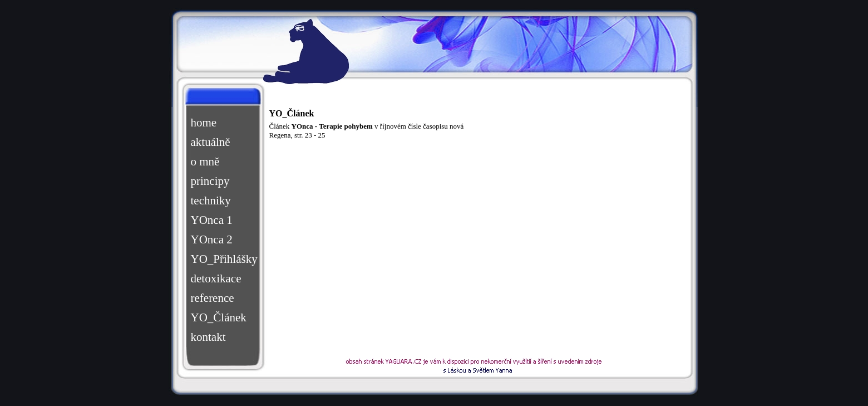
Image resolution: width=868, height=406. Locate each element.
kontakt (208, 337)
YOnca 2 (212, 239)
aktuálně (211, 142)
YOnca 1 (212, 220)
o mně (205, 162)
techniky (211, 200)
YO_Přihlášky (223, 259)
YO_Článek (219, 317)
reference (213, 298)
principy (210, 181)
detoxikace (216, 278)
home (204, 123)
